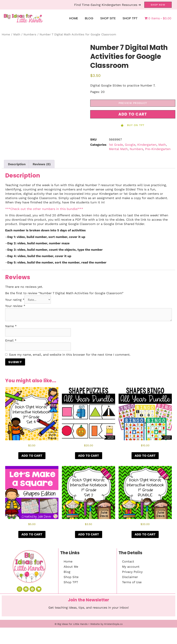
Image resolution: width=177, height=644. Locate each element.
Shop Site (108, 18)
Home (74, 18)
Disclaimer (130, 577)
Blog (89, 18)
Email (11, 340)
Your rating (15, 300)
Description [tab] (17, 164)
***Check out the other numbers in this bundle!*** (44, 209)
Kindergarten (147, 145)
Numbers (30, 34)
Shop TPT (130, 18)
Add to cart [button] (32, 456)
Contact (128, 561)
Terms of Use (132, 582)
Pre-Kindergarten (158, 149)
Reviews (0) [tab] (42, 164)
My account (131, 567)
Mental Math (118, 149)
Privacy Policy (132, 572)
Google (130, 145)
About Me (71, 567)
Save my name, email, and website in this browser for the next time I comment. (70, 355)
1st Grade (116, 145)
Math (17, 34)
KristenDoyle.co (113, 624)
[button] (133, 114)
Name (11, 326)
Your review (15, 306)
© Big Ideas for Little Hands (71, 624)
